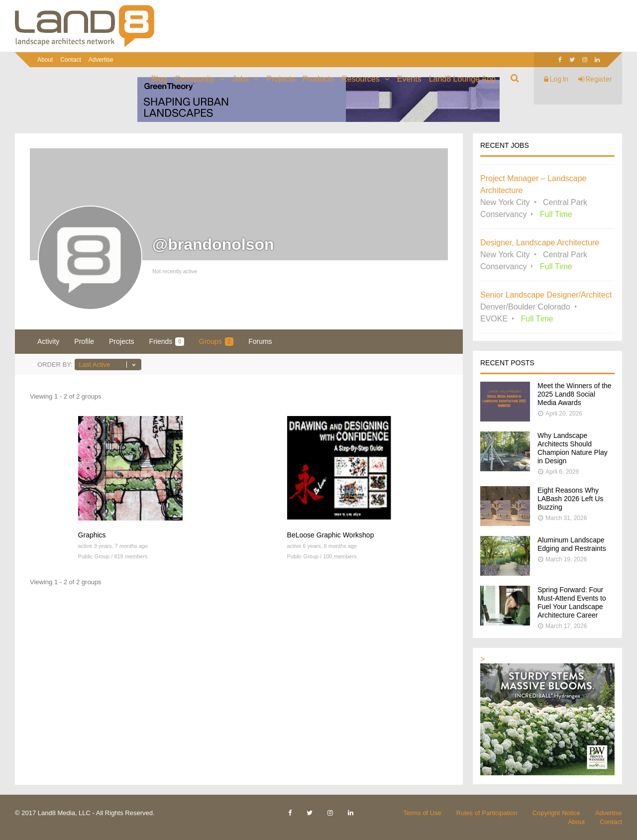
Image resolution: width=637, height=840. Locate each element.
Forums (260, 341)
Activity (48, 341)
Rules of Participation (487, 813)
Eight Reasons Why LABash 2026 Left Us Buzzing (570, 499)
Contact (70, 60)
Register (595, 79)
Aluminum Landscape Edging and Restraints (572, 544)
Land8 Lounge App (462, 79)
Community (195, 79)
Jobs (241, 79)
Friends (167, 342)
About (45, 60)
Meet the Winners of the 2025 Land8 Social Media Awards (575, 394)
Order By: (55, 365)
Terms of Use (422, 813)
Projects (281, 79)
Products (318, 79)
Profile (84, 341)
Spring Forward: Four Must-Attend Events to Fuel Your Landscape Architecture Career (572, 602)
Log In (556, 79)
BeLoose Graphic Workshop (331, 535)
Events (409, 79)
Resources (360, 79)
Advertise (101, 60)
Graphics (92, 535)
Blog (159, 79)
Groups (216, 342)
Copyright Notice (556, 813)
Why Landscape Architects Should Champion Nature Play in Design (573, 448)
